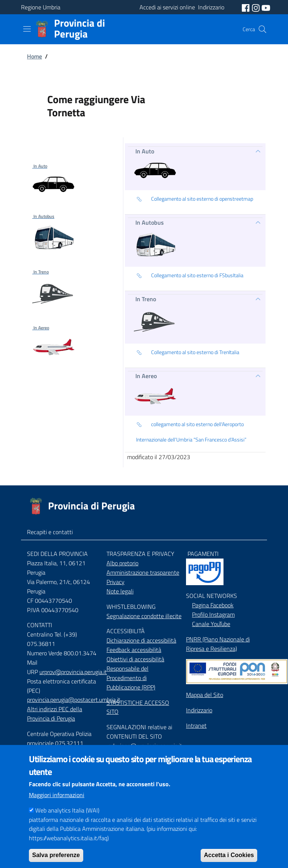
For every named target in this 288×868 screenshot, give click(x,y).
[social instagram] (256, 7)
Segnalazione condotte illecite (144, 616)
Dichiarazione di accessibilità (141, 640)
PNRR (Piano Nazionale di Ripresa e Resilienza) (218, 644)
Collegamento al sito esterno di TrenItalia (188, 353)
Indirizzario (199, 710)
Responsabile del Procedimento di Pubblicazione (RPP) (131, 678)
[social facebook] (246, 7)
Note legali (120, 591)
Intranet (196, 725)
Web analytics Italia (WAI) (67, 822)
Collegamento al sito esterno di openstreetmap (195, 199)
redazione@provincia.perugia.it (144, 746)
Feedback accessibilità (134, 650)
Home (34, 56)
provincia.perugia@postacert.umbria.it (74, 700)
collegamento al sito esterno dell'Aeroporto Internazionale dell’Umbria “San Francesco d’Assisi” (191, 431)
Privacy (115, 582)
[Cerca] (262, 29)
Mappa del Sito (205, 695)
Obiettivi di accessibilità (135, 659)
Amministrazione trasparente (143, 572)
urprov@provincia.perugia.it (73, 672)
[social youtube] (266, 7)
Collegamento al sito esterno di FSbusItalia (190, 276)
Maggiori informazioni (57, 807)
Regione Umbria (41, 7)
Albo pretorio (122, 563)
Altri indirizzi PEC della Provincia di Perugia (55, 714)
